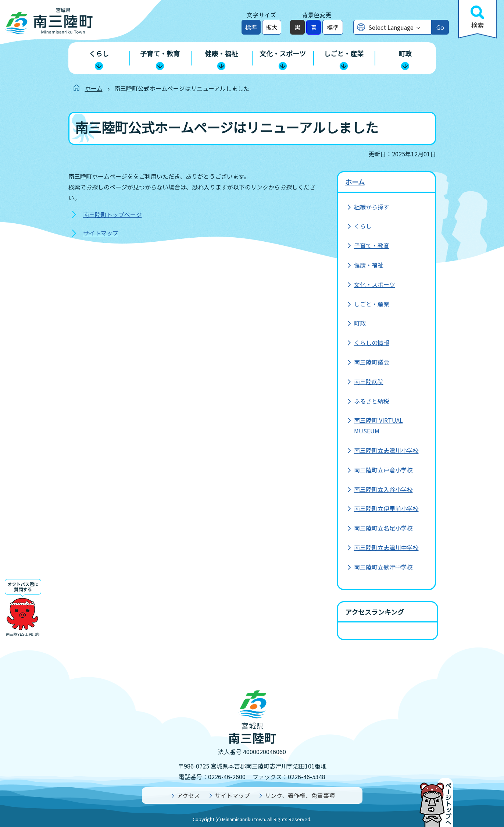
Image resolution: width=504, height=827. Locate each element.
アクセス (188, 795)
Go (440, 27)
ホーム (94, 88)
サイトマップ (101, 233)
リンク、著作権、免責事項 (300, 795)
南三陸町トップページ (112, 214)
